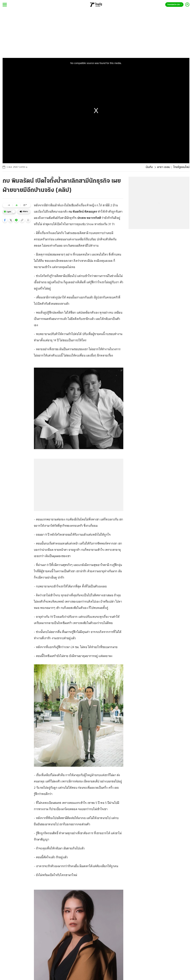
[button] (5, 220)
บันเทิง (149, 167)
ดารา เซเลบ (164, 167)
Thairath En (174, 5)
